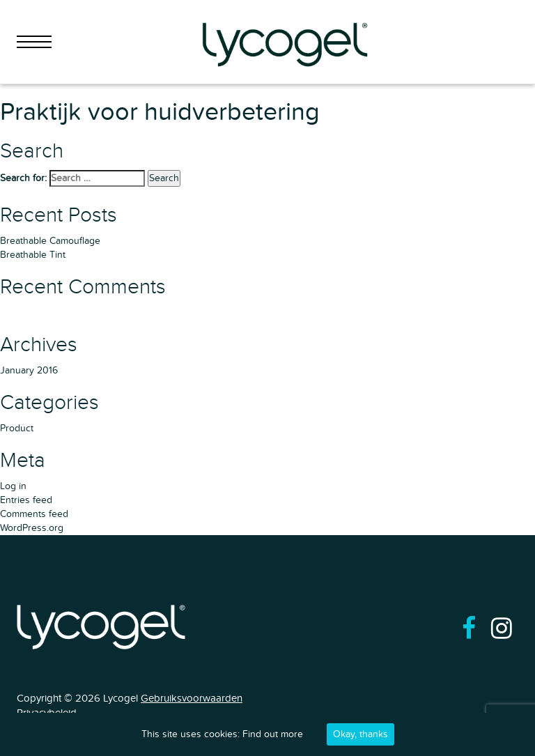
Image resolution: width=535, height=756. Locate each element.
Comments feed (34, 514)
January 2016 (29, 370)
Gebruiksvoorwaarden (192, 698)
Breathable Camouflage (50, 241)
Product (17, 428)
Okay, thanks (360, 734)
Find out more (273, 734)
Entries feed (26, 500)
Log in (13, 486)
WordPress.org (32, 528)
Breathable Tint (33, 255)
